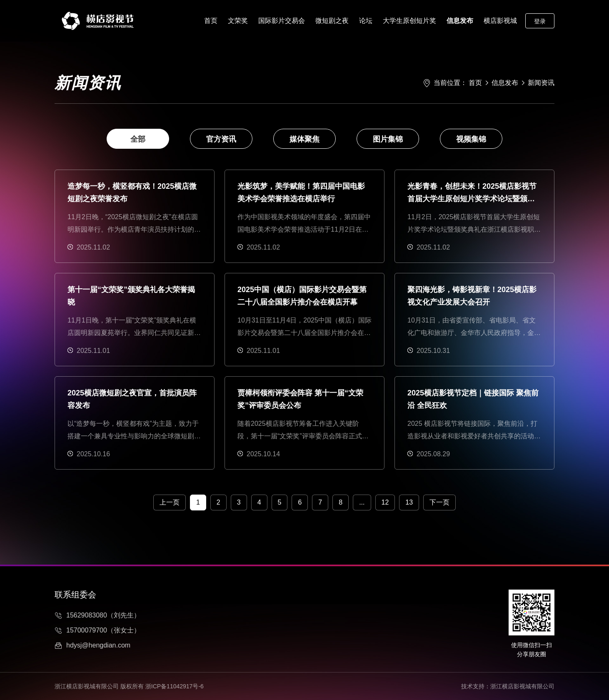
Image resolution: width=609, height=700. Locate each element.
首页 (211, 21)
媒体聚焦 (304, 139)
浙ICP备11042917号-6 (175, 686)
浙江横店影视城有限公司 (522, 686)
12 (385, 502)
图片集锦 (388, 139)
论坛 (366, 21)
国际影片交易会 (282, 21)
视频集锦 (471, 139)
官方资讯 (221, 139)
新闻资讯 (541, 83)
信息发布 (460, 21)
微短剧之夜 (332, 21)
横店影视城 (500, 21)
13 (409, 502)
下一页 (439, 502)
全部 (138, 139)
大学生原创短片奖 (409, 21)
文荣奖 (238, 21)
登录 (540, 21)
